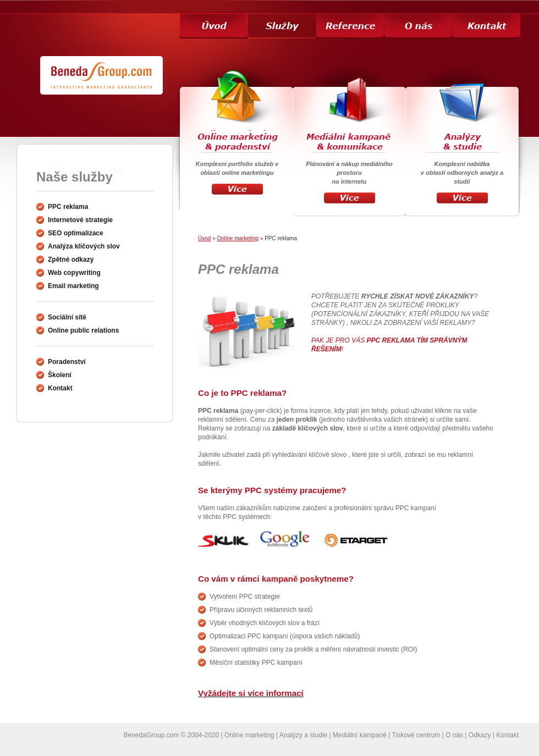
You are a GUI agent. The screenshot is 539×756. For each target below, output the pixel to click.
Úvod (204, 238)
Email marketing (73, 286)
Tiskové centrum (416, 735)
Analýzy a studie (303, 735)
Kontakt (507, 735)
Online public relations (83, 330)
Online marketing (238, 238)
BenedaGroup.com (152, 735)
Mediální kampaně (360, 735)
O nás (454, 735)
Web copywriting (74, 273)
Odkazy (480, 735)
